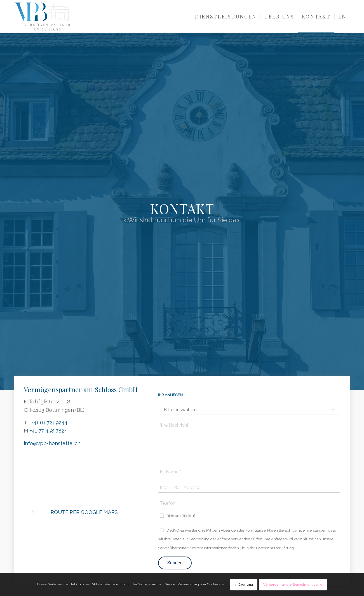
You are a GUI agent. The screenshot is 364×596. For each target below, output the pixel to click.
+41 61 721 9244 (49, 423)
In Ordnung (244, 585)
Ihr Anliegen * (171, 395)
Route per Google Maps (84, 512)
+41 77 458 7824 (48, 431)
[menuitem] (226, 17)
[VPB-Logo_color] (42, 17)
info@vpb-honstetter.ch (52, 443)
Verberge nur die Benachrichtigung (293, 585)
